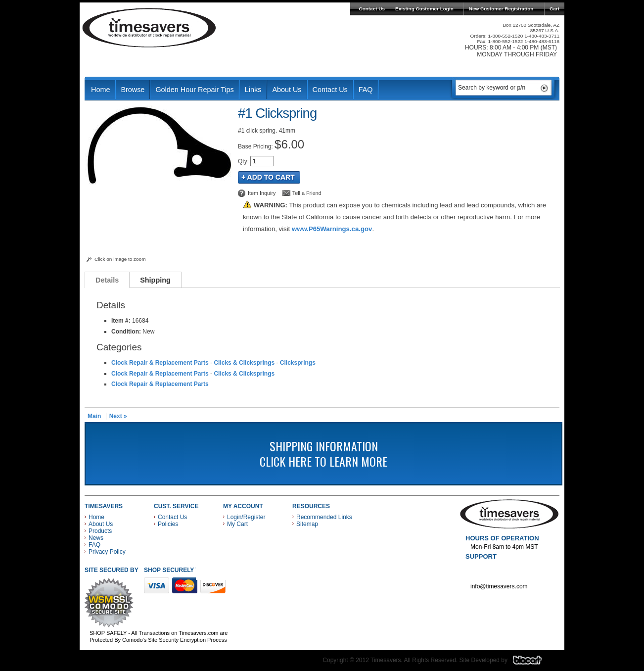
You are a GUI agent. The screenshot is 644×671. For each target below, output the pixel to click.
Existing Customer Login (424, 9)
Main (94, 416)
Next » (118, 416)
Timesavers (149, 28)
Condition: (126, 332)
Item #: (122, 321)
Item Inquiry (262, 193)
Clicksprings (298, 363)
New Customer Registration (501, 9)
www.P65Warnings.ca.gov (332, 229)
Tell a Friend (307, 193)
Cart (554, 9)
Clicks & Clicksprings (244, 363)
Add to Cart (269, 177)
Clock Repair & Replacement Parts (160, 363)
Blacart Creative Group (533, 663)
